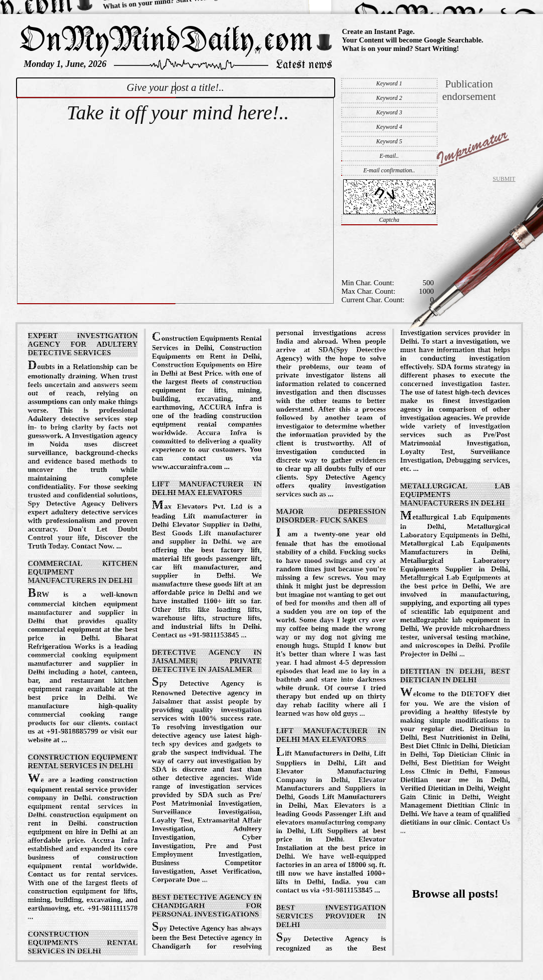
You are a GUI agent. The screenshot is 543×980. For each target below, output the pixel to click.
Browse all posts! (455, 894)
